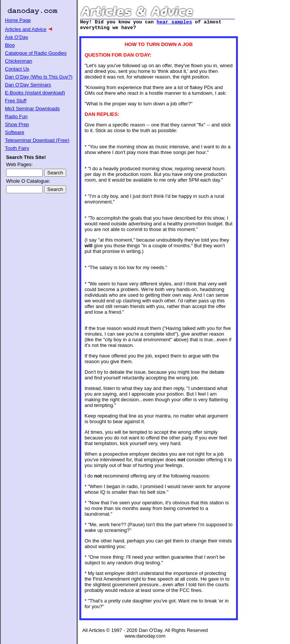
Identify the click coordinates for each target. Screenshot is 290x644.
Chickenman (19, 61)
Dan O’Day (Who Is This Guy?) (39, 77)
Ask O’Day (16, 37)
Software (15, 132)
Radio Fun (16, 116)
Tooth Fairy (17, 148)
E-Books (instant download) (35, 93)
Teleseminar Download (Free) (37, 140)
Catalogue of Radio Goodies (36, 53)
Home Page (18, 20)
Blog (10, 45)
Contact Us (17, 69)
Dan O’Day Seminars (28, 85)
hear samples (174, 23)
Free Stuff (16, 101)
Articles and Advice (26, 29)
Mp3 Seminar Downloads (32, 109)
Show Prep (17, 124)
